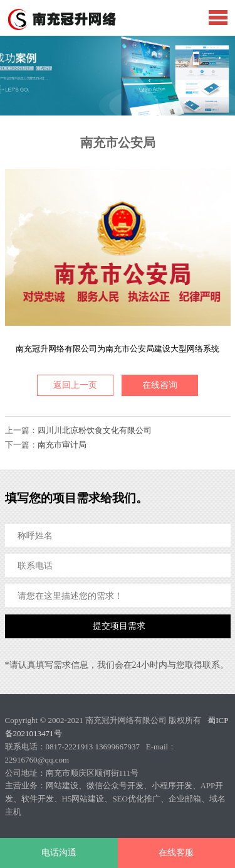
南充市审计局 (62, 445)
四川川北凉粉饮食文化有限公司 (95, 430)
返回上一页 (75, 385)
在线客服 (176, 853)
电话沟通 (59, 853)
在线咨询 (160, 385)
